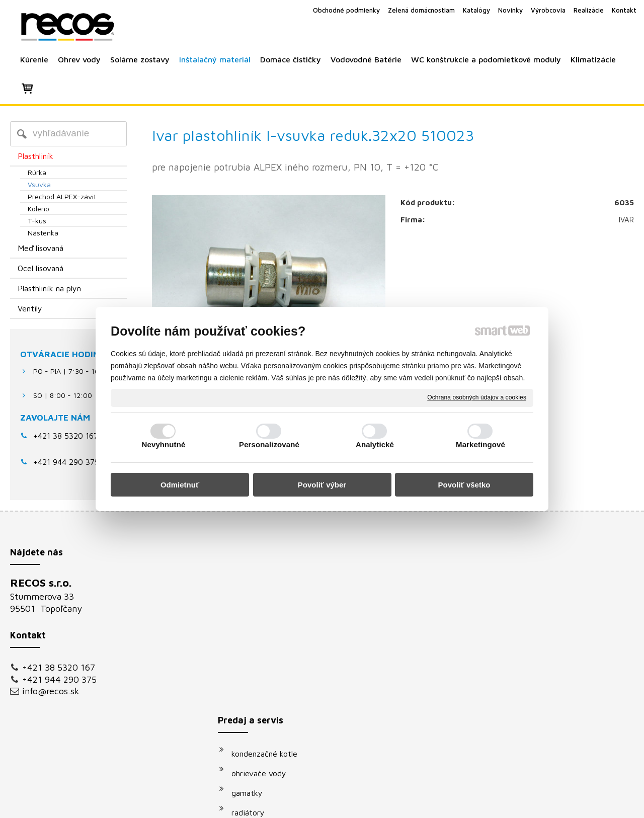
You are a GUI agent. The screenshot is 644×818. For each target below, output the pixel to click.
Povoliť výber (322, 485)
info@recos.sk (51, 691)
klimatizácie (258, 723)
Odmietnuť (180, 485)
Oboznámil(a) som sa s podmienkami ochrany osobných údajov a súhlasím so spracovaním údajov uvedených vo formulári (540, 704)
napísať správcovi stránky (311, 804)
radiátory (253, 644)
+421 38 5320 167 (66, 436)
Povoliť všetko (464, 485)
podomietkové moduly (276, 703)
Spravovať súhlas (492, 804)
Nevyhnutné (164, 444)
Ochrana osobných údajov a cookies (477, 397)
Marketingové (480, 444)
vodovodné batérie (270, 684)
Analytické (375, 444)
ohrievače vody (264, 605)
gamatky (252, 625)
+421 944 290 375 (59, 679)
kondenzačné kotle (269, 586)
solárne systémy (266, 664)
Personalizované (269, 444)
